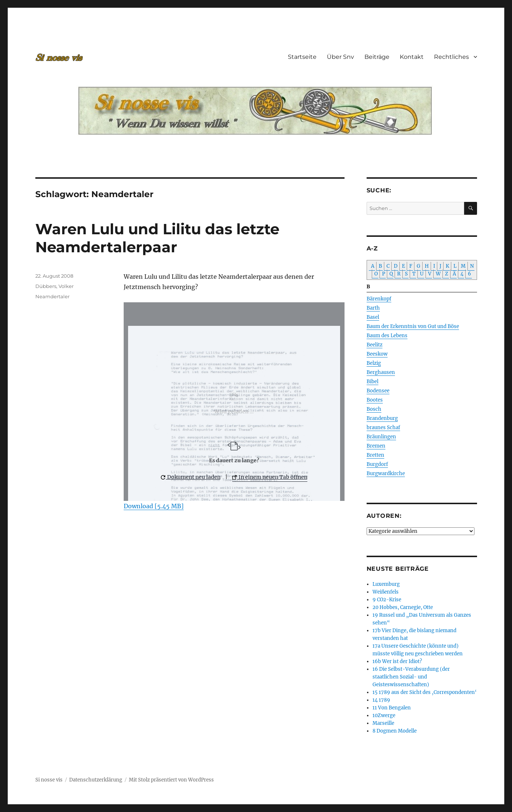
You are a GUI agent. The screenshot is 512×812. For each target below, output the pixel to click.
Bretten (375, 455)
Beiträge (377, 57)
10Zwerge (384, 715)
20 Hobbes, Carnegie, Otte (403, 607)
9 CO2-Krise (387, 600)
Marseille (383, 723)
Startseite (302, 57)
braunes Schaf (383, 428)
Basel (373, 317)
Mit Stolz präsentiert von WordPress (171, 780)
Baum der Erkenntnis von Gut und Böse (413, 326)
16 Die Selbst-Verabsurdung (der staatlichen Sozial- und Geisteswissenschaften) (411, 677)
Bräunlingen (381, 437)
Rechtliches (451, 57)
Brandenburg (382, 418)
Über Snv (340, 57)
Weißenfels (386, 592)
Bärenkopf (379, 299)
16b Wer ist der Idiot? (397, 661)
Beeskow (377, 354)
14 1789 (381, 700)
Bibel (372, 382)
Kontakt (412, 57)
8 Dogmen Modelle (395, 731)
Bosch (374, 409)
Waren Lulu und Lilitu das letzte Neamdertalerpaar (157, 238)
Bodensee (378, 391)
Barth (373, 308)
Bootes (375, 400)
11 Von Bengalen (392, 708)
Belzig (374, 363)
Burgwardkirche (386, 473)
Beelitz (375, 345)
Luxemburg (386, 584)
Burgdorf (377, 464)
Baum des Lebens (387, 336)
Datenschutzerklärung (96, 780)
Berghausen (381, 372)
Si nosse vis (49, 780)
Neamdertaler (52, 296)
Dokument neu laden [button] (191, 477)
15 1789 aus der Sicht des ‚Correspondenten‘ (425, 692)
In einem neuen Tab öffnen (270, 477)
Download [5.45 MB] (154, 506)
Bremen (376, 446)
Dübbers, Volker (54, 286)
